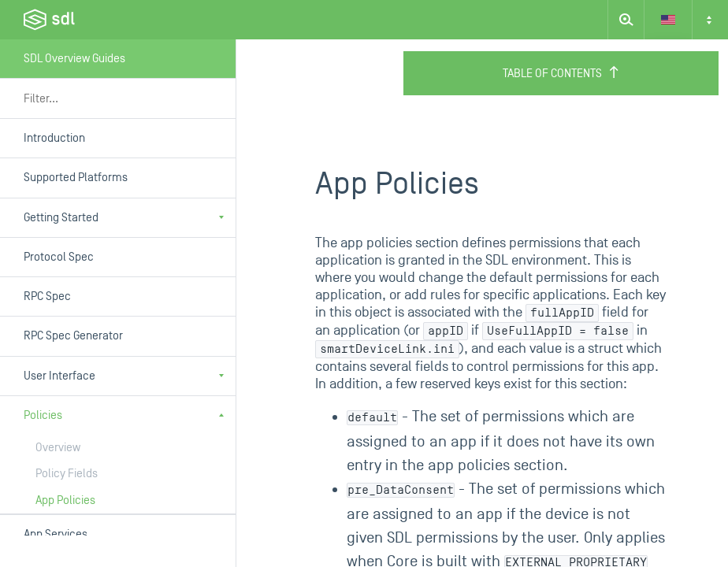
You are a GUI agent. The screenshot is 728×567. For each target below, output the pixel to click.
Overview (58, 448)
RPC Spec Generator (73, 336)
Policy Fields (67, 474)
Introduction (54, 138)
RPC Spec (47, 296)
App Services (56, 534)
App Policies (65, 500)
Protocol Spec (59, 257)
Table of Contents (561, 73)
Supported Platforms (76, 178)
